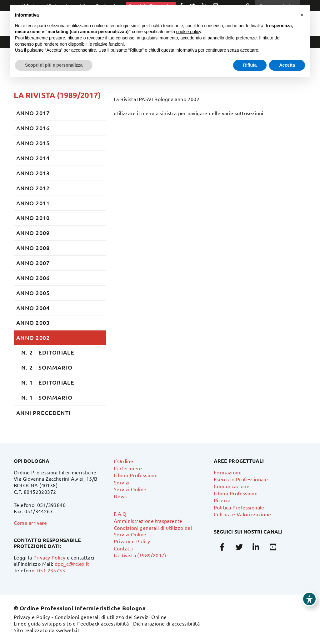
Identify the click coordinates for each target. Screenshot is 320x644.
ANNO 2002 (33, 337)
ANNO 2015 (33, 143)
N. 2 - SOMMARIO (47, 367)
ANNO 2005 (33, 293)
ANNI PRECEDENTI (43, 413)
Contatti (123, 548)
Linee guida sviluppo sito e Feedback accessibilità (71, 623)
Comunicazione (232, 486)
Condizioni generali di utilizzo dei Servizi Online (111, 617)
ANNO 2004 (33, 308)
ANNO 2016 (33, 128)
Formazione (228, 472)
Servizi (122, 482)
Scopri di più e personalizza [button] (54, 65)
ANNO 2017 (33, 113)
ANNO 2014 (33, 158)
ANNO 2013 (33, 173)
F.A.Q (120, 514)
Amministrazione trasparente (148, 521)
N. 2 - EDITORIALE (48, 352)
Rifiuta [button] (250, 65)
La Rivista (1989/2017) (57, 95)
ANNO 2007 (33, 263)
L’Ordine (123, 461)
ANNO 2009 (33, 233)
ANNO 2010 (33, 218)
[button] (302, 15)
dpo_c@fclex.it (72, 564)
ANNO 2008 (33, 248)
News (120, 496)
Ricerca (222, 500)
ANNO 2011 (33, 203)
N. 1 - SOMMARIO (47, 397)
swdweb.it (68, 630)
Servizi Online (130, 489)
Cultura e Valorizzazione (242, 514)
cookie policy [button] (189, 32)
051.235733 (51, 570)
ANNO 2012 (33, 188)
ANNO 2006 (33, 278)
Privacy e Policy (132, 541)
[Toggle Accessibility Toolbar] (309, 599)
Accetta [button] (287, 65)
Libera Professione (136, 475)
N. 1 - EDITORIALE (48, 382)
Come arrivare (30, 523)
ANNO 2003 (33, 322)
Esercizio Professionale (241, 479)
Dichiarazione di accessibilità (166, 623)
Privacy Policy (50, 557)
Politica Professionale (239, 507)
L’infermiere (128, 468)
